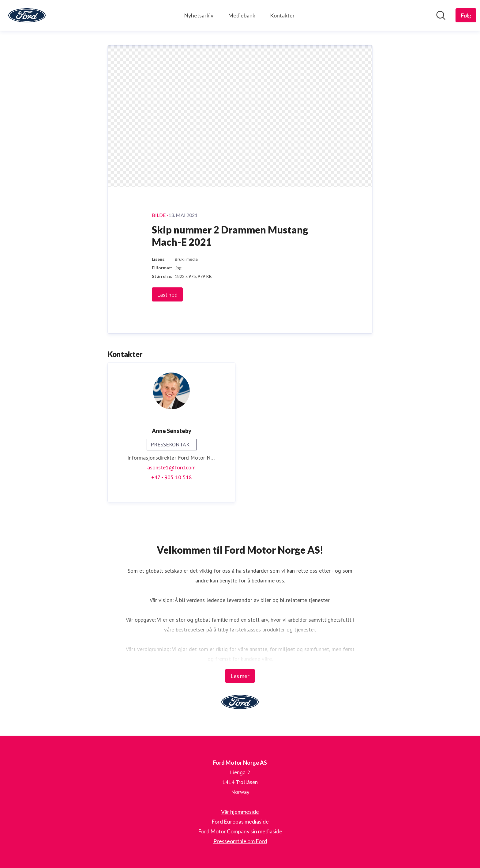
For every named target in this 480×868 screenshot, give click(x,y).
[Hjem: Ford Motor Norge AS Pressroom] (27, 15)
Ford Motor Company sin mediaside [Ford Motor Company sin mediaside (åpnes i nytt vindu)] (240, 831)
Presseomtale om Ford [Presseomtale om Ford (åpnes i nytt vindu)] (240, 841)
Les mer (240, 676)
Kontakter (282, 15)
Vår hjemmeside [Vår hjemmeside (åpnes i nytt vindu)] (240, 812)
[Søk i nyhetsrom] (441, 15)
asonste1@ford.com (171, 468)
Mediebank (242, 15)
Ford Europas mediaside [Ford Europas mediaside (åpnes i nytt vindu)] (240, 821)
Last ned (167, 295)
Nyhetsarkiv (199, 15)
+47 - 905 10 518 (172, 478)
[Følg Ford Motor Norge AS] (466, 15)
